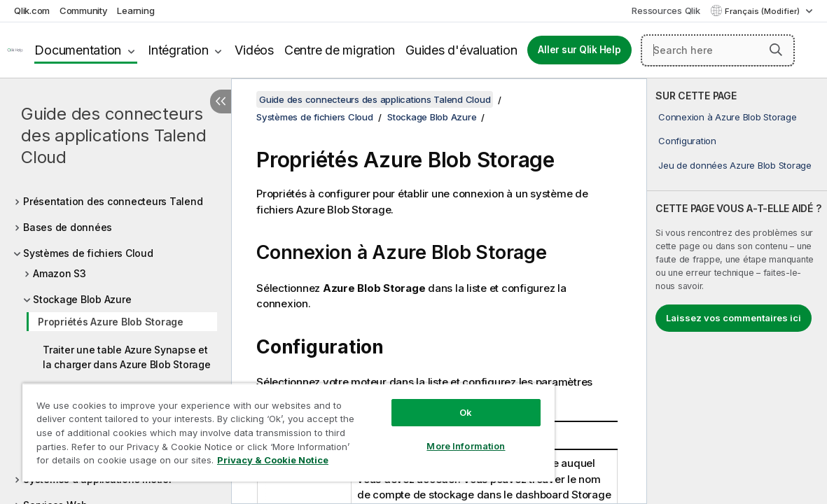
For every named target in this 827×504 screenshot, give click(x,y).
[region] (262, 427)
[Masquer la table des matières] (221, 101)
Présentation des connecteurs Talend (113, 201)
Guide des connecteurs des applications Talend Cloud (113, 135)
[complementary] (737, 291)
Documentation (78, 50)
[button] (776, 50)
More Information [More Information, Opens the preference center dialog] (422, 435)
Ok (422, 402)
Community (84, 10)
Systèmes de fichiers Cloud (88, 253)
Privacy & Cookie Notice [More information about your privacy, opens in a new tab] (118, 463)
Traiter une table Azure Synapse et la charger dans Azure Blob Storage (127, 357)
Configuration (687, 141)
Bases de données (68, 227)
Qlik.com (32, 10)
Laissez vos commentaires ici (734, 318)
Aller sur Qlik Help (579, 50)
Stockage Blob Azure (82, 299)
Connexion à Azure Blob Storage (728, 117)
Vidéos (254, 50)
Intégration (178, 50)
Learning (135, 10)
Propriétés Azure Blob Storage (111, 322)
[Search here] (718, 50)
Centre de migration (340, 50)
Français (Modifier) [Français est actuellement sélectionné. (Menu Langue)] (763, 11)
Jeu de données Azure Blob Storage (735, 165)
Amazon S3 (60, 273)
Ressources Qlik (666, 10)
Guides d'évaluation (461, 50)
